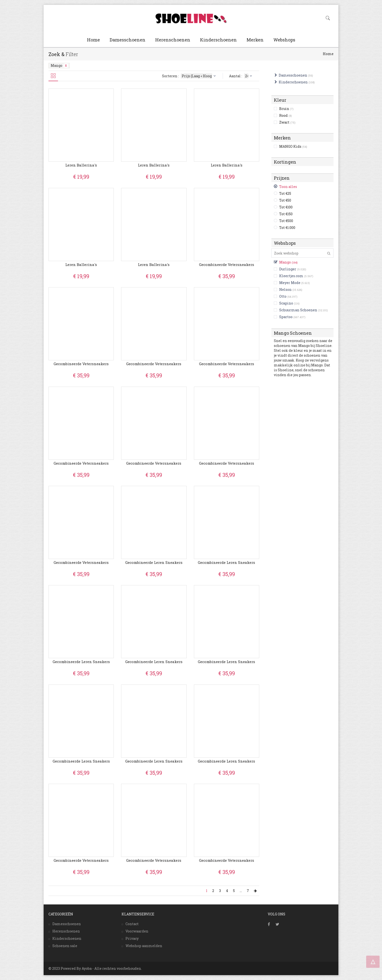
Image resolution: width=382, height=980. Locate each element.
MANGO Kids (293, 146)
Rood (286, 115)
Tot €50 (285, 200)
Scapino (286, 303)
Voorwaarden (137, 931)
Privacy (132, 938)
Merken (255, 40)
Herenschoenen (173, 40)
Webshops (284, 40)
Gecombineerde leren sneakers (154, 562)
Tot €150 (286, 214)
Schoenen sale (65, 946)
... (241, 891)
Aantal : (241, 76)
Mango (59, 65)
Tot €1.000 (287, 228)
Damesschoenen (128, 40)
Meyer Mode (290, 283)
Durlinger (288, 269)
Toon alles (288, 187)
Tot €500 (286, 221)
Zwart (287, 122)
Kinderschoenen (218, 40)
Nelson (285, 289)
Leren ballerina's (81, 165)
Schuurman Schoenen (298, 310)
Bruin (286, 109)
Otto (283, 296)
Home (93, 40)
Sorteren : (189, 76)
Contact (132, 924)
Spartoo (286, 317)
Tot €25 (285, 193)
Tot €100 (286, 207)
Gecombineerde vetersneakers (227, 265)
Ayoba (87, 968)
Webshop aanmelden (144, 946)
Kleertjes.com (291, 276)
